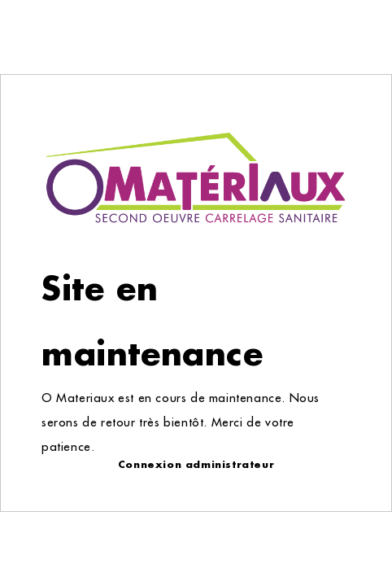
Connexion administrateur (196, 465)
